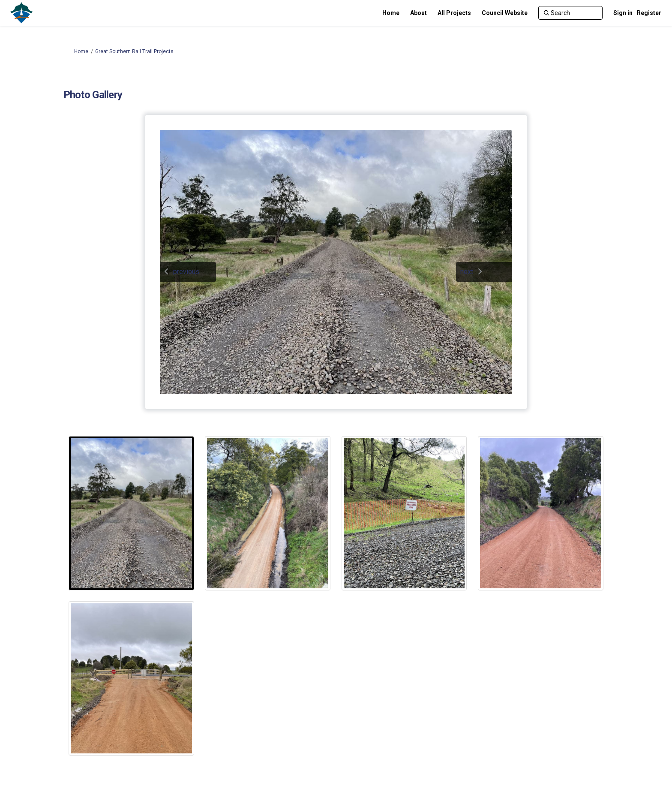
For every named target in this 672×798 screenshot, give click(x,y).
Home (81, 51)
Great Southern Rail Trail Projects (134, 51)
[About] (418, 13)
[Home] (391, 13)
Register (649, 13)
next (467, 272)
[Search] (570, 13)
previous (186, 272)
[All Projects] (454, 13)
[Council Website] (505, 13)
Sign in (623, 13)
